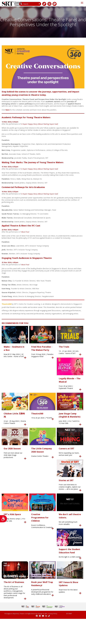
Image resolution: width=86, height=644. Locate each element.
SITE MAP (57, 639)
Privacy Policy (6, 641)
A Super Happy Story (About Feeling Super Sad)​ (40, 125)
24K (43, 639)
